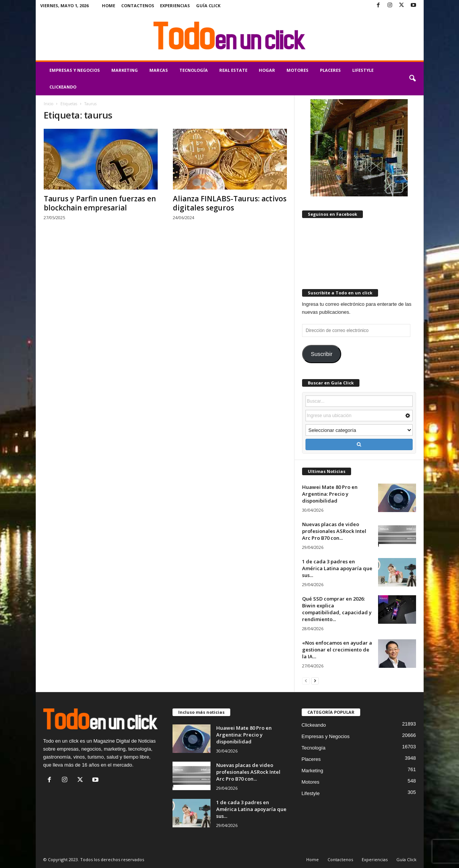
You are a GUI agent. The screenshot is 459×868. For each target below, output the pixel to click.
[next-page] (315, 681)
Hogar (267, 70)
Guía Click (208, 6)
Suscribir (322, 354)
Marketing (125, 70)
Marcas (159, 70)
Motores (298, 70)
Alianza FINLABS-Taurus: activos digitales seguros (230, 203)
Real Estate (233, 70)
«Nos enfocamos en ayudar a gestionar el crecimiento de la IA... (337, 650)
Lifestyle (363, 70)
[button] (412, 79)
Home (108, 6)
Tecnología (194, 70)
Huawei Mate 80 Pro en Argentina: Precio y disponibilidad (330, 494)
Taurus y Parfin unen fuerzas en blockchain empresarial (100, 203)
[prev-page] (306, 681)
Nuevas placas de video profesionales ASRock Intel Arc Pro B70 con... (334, 531)
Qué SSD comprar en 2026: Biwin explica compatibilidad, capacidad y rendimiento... (337, 609)
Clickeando (63, 87)
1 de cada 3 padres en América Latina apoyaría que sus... (337, 568)
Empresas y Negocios (75, 70)
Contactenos (138, 6)
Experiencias (175, 6)
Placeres (330, 70)
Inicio (48, 104)
